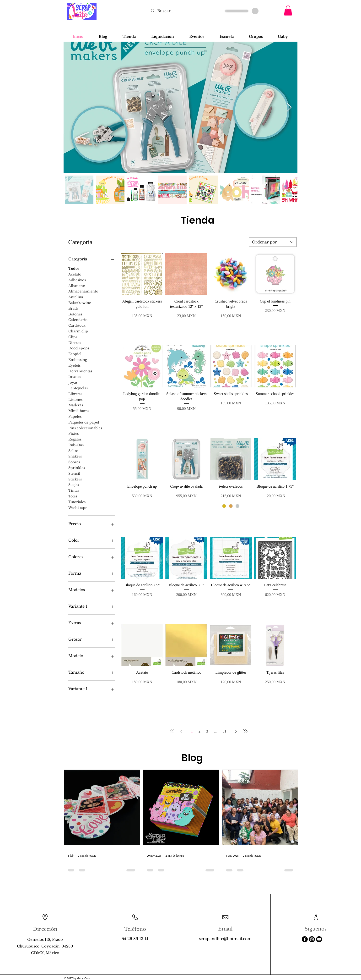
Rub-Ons (76, 445)
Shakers (75, 456)
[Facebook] (305, 939)
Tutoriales (77, 502)
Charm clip (78, 331)
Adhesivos (77, 280)
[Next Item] (289, 107)
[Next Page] (236, 731)
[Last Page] (245, 731)
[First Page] (172, 731)
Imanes (75, 376)
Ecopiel (75, 354)
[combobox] (273, 242)
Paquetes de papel (84, 422)
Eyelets (74, 365)
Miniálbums (79, 411)
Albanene (77, 286)
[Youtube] (319, 939)
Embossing (78, 359)
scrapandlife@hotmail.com (225, 939)
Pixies (73, 433)
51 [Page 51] (224, 731)
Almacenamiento (83, 291)
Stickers (75, 479)
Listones (75, 399)
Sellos (73, 451)
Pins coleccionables (85, 428)
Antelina (76, 297)
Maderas (76, 405)
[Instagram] (312, 939)
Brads (73, 308)
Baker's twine (80, 303)
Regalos (75, 439)
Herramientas (80, 371)
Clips (73, 337)
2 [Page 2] (199, 731)
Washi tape (78, 507)
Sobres (74, 462)
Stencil (74, 473)
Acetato (75, 274)
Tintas (74, 490)
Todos (74, 268)
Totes (73, 496)
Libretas (75, 394)
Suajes (74, 484)
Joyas (73, 382)
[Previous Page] (181, 731)
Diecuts (75, 342)
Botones (75, 314)
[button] (288, 11)
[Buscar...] (184, 11)
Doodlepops (79, 348)
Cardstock (77, 325)
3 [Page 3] (207, 731)
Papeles (75, 416)
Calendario (78, 319)
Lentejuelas (78, 388)
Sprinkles (77, 468)
